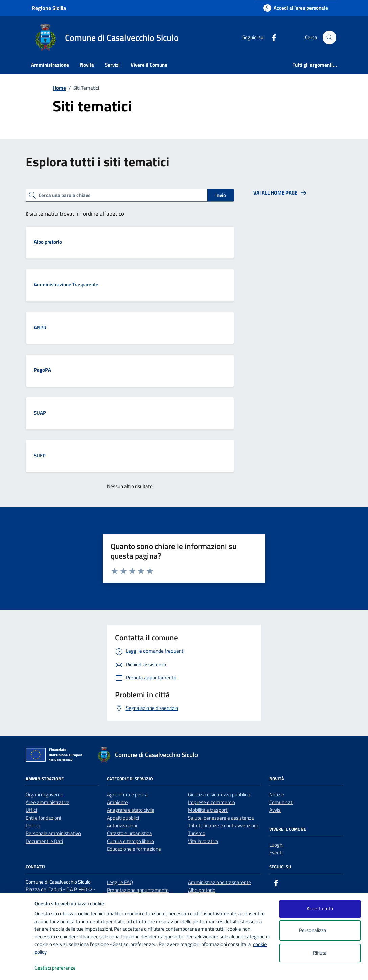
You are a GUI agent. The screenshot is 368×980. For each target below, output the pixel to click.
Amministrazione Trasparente (66, 285)
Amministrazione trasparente (220, 882)
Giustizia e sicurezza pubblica (219, 794)
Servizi (112, 65)
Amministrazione (50, 65)
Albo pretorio (48, 242)
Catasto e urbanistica (129, 833)
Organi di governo (44, 794)
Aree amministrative (48, 802)
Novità (87, 65)
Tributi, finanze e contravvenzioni (223, 826)
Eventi (276, 853)
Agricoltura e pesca (127, 794)
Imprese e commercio (212, 802)
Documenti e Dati (44, 841)
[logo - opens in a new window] (17, 968)
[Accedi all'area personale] (296, 8)
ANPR (40, 327)
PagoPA (42, 370)
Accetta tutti (320, 909)
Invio (221, 195)
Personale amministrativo (53, 833)
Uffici (31, 810)
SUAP (40, 413)
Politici (33, 826)
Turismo (197, 833)
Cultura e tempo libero (130, 841)
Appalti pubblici (123, 818)
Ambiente (117, 802)
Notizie (277, 794)
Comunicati (281, 802)
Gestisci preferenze (62, 968)
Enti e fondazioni (43, 818)
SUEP (40, 455)
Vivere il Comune (149, 65)
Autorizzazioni (122, 826)
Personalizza (320, 931)
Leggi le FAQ (120, 882)
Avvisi (275, 810)
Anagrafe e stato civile (131, 810)
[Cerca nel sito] (329, 37)
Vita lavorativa (203, 841)
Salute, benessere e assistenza (221, 818)
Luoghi (276, 845)
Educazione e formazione (134, 849)
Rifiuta (320, 953)
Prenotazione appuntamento (138, 890)
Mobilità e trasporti (208, 810)
